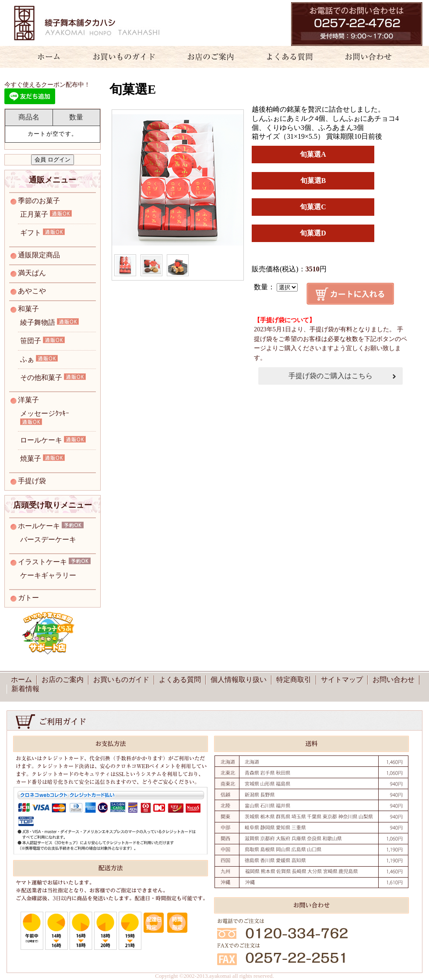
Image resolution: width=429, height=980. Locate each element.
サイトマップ (342, 680)
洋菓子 (28, 400)
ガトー (28, 598)
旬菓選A (313, 154)
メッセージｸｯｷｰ (45, 413)
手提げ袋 (32, 481)
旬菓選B (313, 181)
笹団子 (31, 341)
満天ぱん (32, 273)
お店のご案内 (207, 57)
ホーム (44, 57)
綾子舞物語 (38, 322)
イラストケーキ (42, 562)
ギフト (31, 233)
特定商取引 (294, 680)
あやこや (32, 291)
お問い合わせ (373, 57)
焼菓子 (31, 458)
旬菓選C (313, 207)
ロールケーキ (41, 440)
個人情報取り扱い (239, 680)
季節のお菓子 (39, 201)
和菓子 (28, 309)
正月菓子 (34, 214)
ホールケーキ (39, 526)
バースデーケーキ (48, 539)
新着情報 (25, 689)
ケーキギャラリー (48, 575)
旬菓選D (313, 233)
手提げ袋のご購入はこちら (331, 376)
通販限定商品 (39, 255)
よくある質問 (286, 57)
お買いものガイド (124, 57)
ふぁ (27, 359)
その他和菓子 (41, 378)
